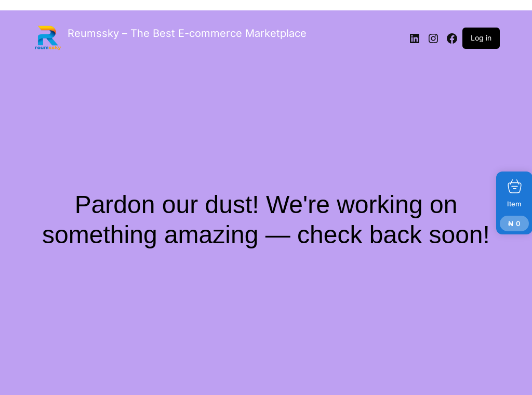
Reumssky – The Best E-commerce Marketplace (187, 33)
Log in (481, 38)
